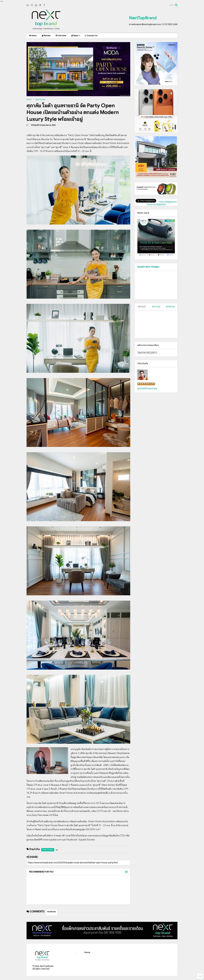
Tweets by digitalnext (156, 204)
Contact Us (91, 36)
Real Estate (40, 99)
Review (46, 36)
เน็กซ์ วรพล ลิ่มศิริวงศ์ (146, 384)
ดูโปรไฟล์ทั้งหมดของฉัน (147, 389)
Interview (61, 36)
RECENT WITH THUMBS (148, 267)
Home (33, 36)
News (76, 36)
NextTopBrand (143, 18)
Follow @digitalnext (168, 202)
